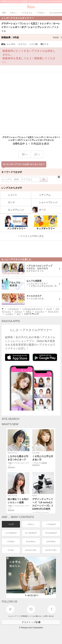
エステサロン (51, 542)
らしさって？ (13, 616)
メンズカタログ (11, 533)
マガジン (31, 524)
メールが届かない (36, 616)
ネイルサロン (31, 542)
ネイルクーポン (31, 550)
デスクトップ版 (31, 622)
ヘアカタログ (51, 524)
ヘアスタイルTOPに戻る (31, 236)
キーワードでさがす (12, 172)
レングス (12, 44)
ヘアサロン (11, 542)
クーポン (11, 550)
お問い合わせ (49, 616)
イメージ (23, 44)
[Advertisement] (31, 103)
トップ (11, 524)
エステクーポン (51, 550)
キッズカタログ (31, 533)
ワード (45, 44)
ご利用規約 (24, 616)
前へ (25, 154)
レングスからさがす (12, 188)
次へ (37, 154)
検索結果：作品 (32, 37)
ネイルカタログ (51, 533)
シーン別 (34, 44)
